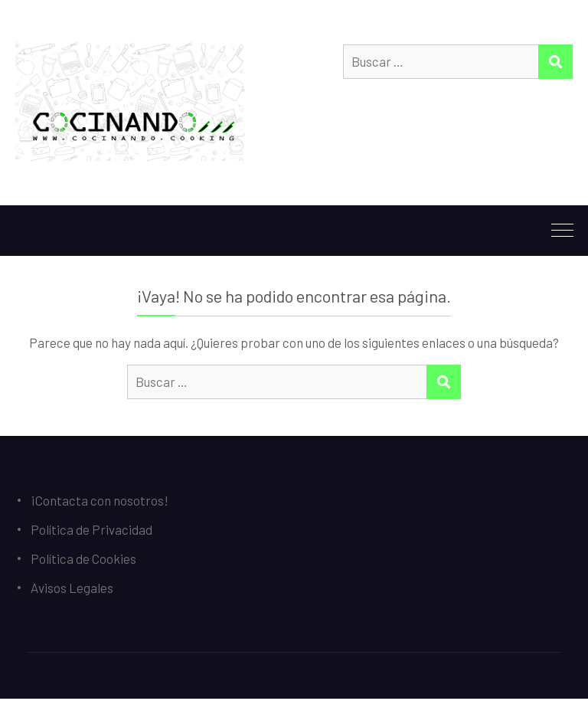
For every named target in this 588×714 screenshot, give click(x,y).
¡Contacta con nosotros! (100, 500)
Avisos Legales (72, 588)
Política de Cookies (83, 558)
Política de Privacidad (91, 529)
